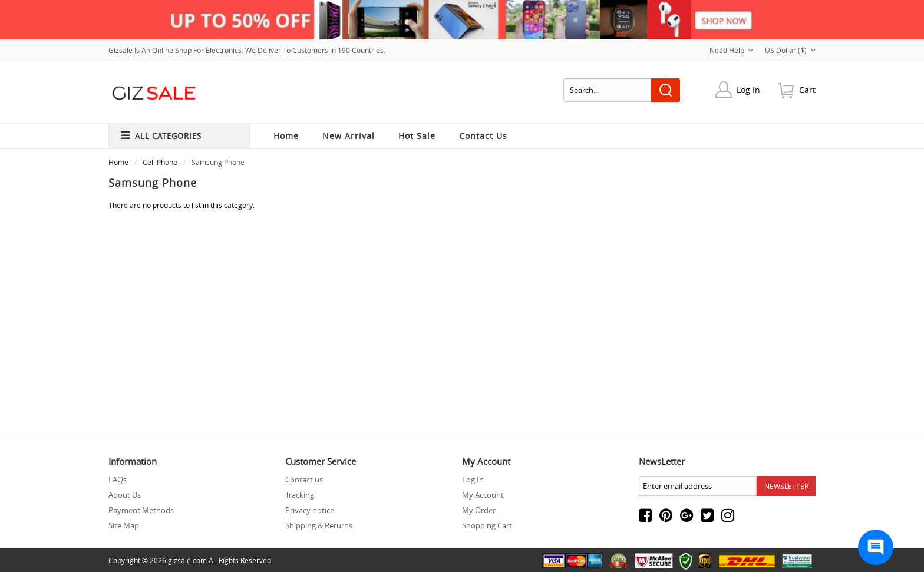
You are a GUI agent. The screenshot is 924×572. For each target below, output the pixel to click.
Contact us (304, 480)
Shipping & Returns (319, 525)
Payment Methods (141, 510)
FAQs (118, 480)
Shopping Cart (487, 525)
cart (807, 90)
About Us (125, 495)
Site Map (124, 525)
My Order (479, 510)
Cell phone (160, 162)
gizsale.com (187, 560)
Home (286, 136)
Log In (748, 90)
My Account (483, 495)
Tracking (300, 495)
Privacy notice (310, 510)
